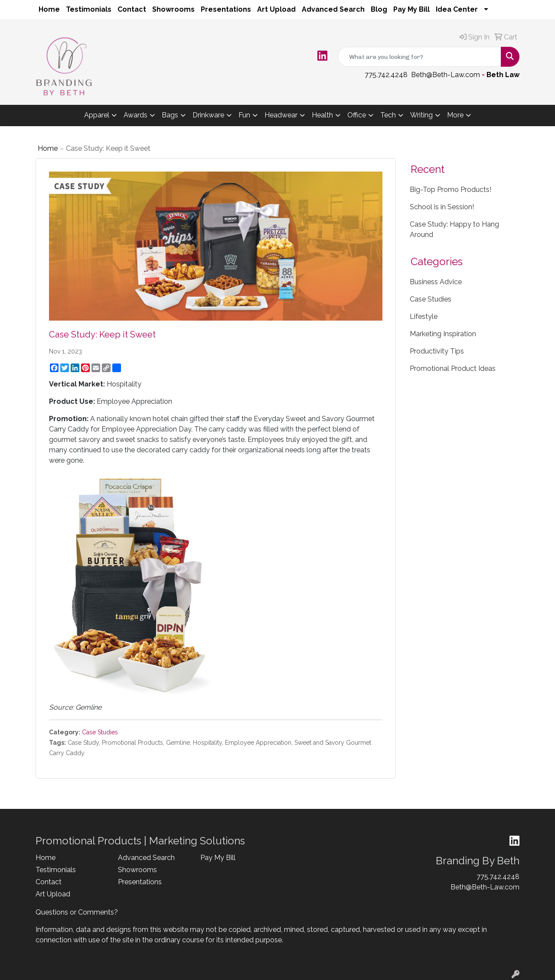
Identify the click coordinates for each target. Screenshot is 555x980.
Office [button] (357, 115)
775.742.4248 (386, 75)
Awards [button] (135, 115)
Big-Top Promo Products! (451, 190)
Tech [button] (388, 115)
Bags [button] (170, 115)
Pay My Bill (411, 9)
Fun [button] (244, 115)
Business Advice (436, 282)
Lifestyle (424, 316)
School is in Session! (442, 207)
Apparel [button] (97, 115)
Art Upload (276, 9)
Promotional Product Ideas (453, 368)
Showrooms (173, 9)
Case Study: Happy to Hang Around (454, 229)
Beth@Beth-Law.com (446, 75)
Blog (379, 9)
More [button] (455, 115)
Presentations (226, 9)
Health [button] (322, 115)
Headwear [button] (281, 115)
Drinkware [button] (208, 115)
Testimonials (89, 9)
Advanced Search (333, 9)
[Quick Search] (420, 57)
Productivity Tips (437, 351)
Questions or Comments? (77, 912)
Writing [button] (421, 115)
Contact (132, 9)
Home (49, 9)
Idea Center (457, 9)
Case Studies (100, 732)
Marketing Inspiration (443, 334)
